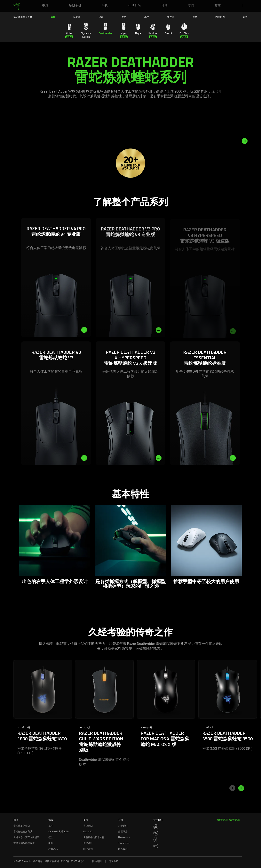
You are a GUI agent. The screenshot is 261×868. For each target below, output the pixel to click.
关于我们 (123, 826)
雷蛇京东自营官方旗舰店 (26, 837)
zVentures (124, 843)
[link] (17, 6)
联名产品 (53, 849)
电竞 (51, 843)
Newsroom (124, 837)
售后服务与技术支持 (94, 837)
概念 (51, 837)
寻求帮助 (88, 826)
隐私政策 (114, 861)
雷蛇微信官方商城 (23, 832)
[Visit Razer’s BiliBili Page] (156, 846)
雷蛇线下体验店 (22, 826)
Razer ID (88, 832)
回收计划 (88, 849)
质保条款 (88, 843)
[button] (244, 6)
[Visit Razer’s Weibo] (156, 827)
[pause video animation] (245, 141)
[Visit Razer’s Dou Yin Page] (156, 840)
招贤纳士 (123, 832)
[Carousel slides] (130, 720)
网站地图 (97, 861)
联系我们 (123, 849)
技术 (51, 826)
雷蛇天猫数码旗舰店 (24, 843)
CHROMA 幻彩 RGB (59, 832)
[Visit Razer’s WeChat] (156, 833)
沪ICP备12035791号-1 (73, 861)
